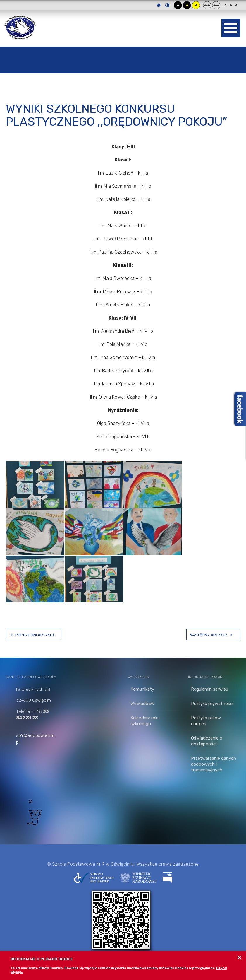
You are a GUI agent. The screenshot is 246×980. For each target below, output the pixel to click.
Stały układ (207, 5)
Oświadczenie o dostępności (207, 741)
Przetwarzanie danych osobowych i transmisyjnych (214, 764)
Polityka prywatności (212, 704)
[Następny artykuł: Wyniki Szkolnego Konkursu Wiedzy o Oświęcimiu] (213, 634)
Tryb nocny (167, 5)
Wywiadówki (143, 704)
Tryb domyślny (159, 5)
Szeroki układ (216, 5)
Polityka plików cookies (206, 721)
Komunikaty (142, 689)
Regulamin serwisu (210, 689)
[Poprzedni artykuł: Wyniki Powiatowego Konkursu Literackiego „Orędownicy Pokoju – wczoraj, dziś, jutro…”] (33, 634)
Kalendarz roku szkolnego (145, 721)
